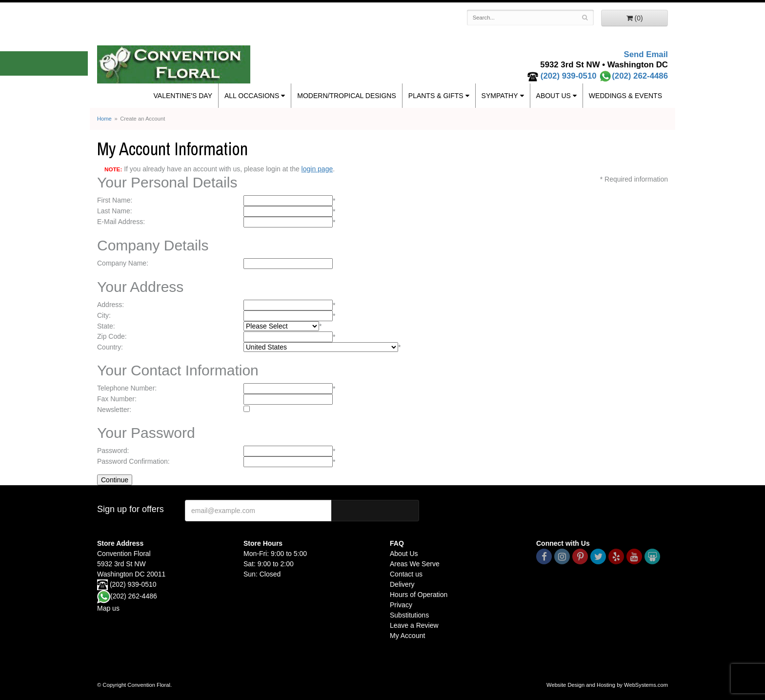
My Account (407, 636)
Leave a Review (414, 625)
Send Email (646, 54)
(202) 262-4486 (633, 76)
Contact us (406, 574)
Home (104, 119)
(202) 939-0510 (569, 76)
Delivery (402, 584)
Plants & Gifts (436, 96)
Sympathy (500, 96)
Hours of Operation (419, 595)
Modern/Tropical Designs (347, 96)
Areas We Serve (415, 564)
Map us (108, 608)
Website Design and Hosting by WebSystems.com (607, 685)
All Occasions (252, 96)
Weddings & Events (625, 96)
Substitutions (409, 615)
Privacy (401, 605)
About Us (554, 96)
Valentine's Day (183, 96)
